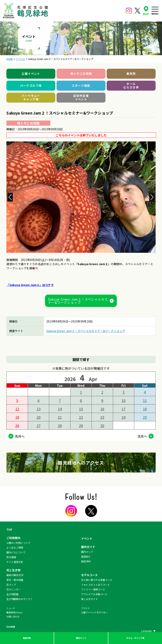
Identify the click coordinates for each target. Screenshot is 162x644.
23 (102, 417)
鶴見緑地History (14, 612)
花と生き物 (13, 570)
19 (17, 417)
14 (60, 409)
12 (17, 409)
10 (123, 400)
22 (81, 417)
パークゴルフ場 (31, 85)
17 (123, 409)
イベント (87, 538)
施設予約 (27, 638)
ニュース (11, 608)
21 (60, 417)
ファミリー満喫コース (93, 589)
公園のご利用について (18, 543)
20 (39, 417)
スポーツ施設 (81, 85)
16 (102, 409)
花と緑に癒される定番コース (97, 580)
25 (145, 417)
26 (17, 425)
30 (102, 425)
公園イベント (31, 74)
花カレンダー (14, 589)
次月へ (142, 436)
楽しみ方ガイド (89, 599)
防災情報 (11, 557)
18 (145, 409)
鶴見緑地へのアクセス (81, 463)
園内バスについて (16, 552)
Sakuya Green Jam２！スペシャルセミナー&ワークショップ (78, 301)
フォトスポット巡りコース (95, 585)
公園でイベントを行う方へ (94, 612)
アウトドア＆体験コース (94, 594)
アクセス (85, 608)
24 (123, 417)
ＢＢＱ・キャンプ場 (135, 638)
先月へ (20, 436)
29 (81, 425)
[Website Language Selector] (148, 631)
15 (81, 409)
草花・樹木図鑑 (15, 580)
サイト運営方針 (15, 562)
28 (60, 425)
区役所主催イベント (81, 97)
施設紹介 (86, 556)
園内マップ (81, 638)
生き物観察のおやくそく (20, 599)
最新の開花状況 (15, 575)
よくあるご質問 (15, 547)
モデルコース (89, 575)
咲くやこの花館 (81, 74)
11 (145, 400)
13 (39, 409)
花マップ (11, 585)
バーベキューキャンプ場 (31, 97)
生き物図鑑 (12, 594)
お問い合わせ (13, 617)
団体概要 (11, 627)
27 (39, 425)
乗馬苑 (131, 74)
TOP (9, 529)
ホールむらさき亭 (131, 85)
